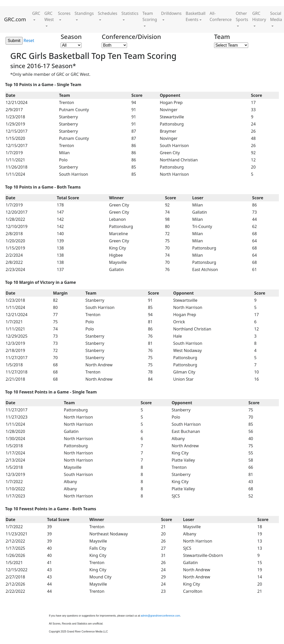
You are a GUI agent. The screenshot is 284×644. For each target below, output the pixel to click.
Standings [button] (84, 13)
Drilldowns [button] (171, 13)
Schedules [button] (108, 13)
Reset (29, 40)
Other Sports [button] (242, 16)
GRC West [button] (49, 16)
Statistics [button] (130, 13)
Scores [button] (64, 13)
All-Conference (220, 16)
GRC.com (15, 19)
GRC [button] (36, 13)
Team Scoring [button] (150, 16)
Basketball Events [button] (196, 16)
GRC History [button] (259, 16)
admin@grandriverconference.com (161, 616)
